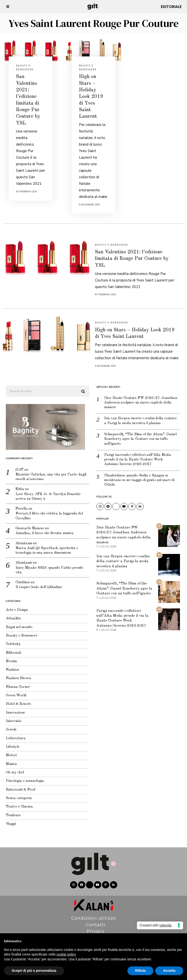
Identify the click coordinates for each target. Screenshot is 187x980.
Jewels (8, 724)
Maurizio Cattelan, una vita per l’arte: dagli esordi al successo (49, 471)
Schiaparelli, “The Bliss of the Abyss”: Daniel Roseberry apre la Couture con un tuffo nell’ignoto (138, 433)
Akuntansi (21, 539)
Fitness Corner (15, 681)
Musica (9, 759)
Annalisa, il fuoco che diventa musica (43, 529)
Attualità (11, 612)
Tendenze (11, 810)
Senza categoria (16, 793)
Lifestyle (10, 742)
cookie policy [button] (66, 954)
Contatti (96, 919)
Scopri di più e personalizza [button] (34, 971)
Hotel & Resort (16, 698)
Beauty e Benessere (112, 245)
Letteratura (13, 733)
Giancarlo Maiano (27, 524)
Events (9, 656)
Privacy (96, 925)
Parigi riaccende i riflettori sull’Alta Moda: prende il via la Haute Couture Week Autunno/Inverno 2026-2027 (135, 454)
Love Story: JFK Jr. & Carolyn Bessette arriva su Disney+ (45, 491)
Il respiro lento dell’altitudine (37, 584)
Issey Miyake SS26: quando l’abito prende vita (47, 566)
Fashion (10, 664)
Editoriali (11, 647)
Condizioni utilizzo (94, 912)
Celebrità (10, 638)
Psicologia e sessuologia (22, 776)
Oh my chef (12, 767)
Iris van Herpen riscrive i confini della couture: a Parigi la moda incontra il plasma (138, 415)
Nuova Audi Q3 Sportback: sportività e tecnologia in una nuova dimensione (44, 547)
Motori (8, 750)
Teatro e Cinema (17, 802)
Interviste (11, 716)
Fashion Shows (16, 673)
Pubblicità (95, 932)
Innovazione (13, 707)
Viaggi (8, 819)
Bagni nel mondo (17, 621)
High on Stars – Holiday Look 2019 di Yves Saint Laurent (91, 97)
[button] (80, 385)
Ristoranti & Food (18, 784)
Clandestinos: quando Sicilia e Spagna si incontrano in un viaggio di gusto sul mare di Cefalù (137, 475)
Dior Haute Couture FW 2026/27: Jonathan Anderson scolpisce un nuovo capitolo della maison (138, 397)
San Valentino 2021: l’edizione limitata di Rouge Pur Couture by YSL (132, 259)
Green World (13, 690)
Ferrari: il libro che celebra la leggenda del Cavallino (47, 511)
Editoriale (171, 7)
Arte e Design (14, 604)
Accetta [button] (169, 971)
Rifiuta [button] (140, 971)
